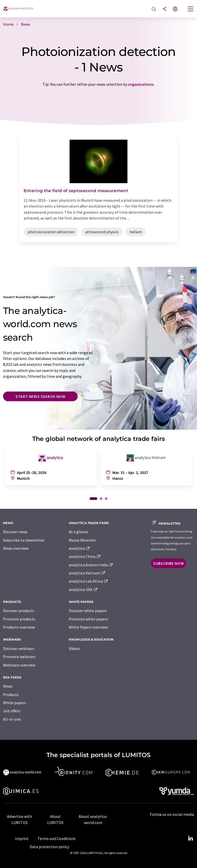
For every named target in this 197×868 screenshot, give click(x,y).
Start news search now (40, 396)
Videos (74, 648)
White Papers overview (88, 627)
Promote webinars (19, 657)
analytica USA (83, 589)
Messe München (82, 540)
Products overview (19, 627)
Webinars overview (19, 665)
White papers (15, 703)
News (8, 686)
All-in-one (12, 719)
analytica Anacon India (91, 565)
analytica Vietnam (87, 573)
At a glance (78, 532)
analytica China (85, 556)
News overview (16, 548)
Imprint (22, 838)
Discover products (19, 611)
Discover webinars (19, 648)
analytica (80, 548)
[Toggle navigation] (191, 9)
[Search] (154, 9)
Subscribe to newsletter (24, 540)
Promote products (19, 619)
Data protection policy (49, 847)
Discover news (15, 532)
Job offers (12, 711)
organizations (141, 84)
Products (11, 695)
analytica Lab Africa (89, 581)
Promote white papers (88, 619)
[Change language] (175, 9)
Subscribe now (168, 563)
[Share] (165, 9)
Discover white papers (88, 611)
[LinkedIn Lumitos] (190, 838)
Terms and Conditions (57, 838)
